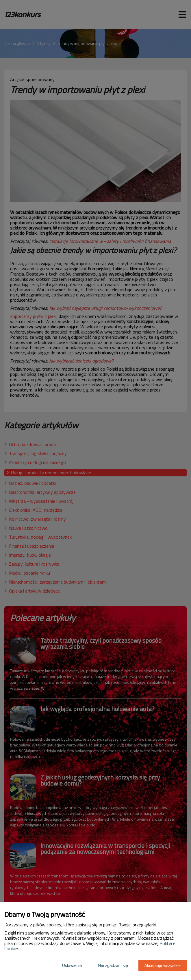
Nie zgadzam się (113, 966)
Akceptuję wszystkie (163, 966)
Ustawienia (72, 966)
